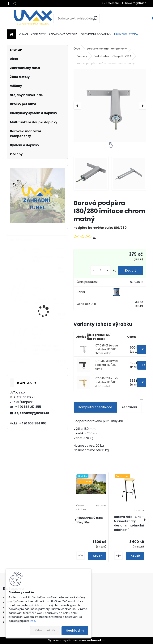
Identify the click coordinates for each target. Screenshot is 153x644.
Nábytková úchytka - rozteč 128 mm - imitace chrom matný (48, 303)
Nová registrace (136, 3)
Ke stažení (129, 407)
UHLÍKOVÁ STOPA (126, 34)
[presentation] (77, 106)
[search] (95, 18)
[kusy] (99, 270)
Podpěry (82, 56)
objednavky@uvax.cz (32, 413)
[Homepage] (11, 34)
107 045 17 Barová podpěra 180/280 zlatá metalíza (106, 382)
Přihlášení (112, 3)
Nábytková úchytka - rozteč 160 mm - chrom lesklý (48, 350)
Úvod (77, 49)
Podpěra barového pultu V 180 (112, 56)
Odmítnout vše (45, 631)
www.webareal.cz (92, 640)
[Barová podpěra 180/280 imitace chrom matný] (110, 106)
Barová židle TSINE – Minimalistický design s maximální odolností (129, 523)
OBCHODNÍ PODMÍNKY (96, 34)
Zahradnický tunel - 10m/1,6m (91, 520)
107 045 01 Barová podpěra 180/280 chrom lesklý (106, 350)
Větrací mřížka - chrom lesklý (48, 259)
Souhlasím (75, 631)
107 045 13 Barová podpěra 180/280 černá (106, 365)
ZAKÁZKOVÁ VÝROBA (63, 34)
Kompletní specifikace (95, 407)
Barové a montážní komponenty (107, 49)
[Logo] (33, 19)
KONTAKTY (38, 34)
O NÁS (24, 34)
